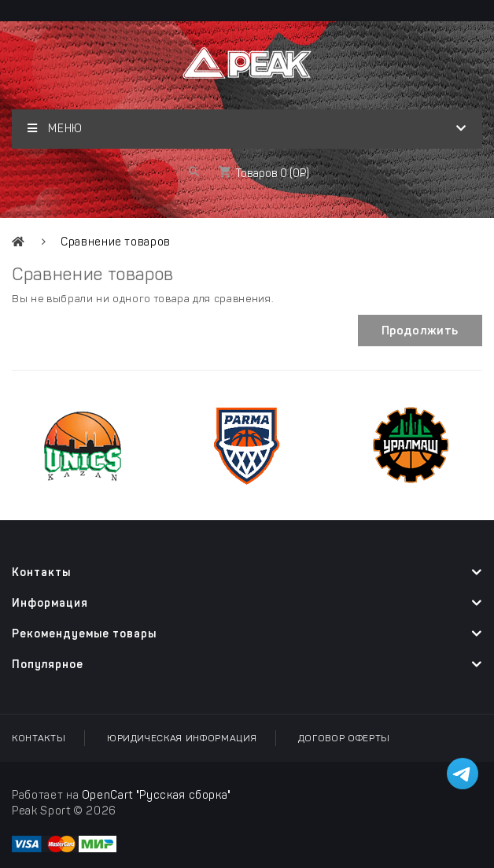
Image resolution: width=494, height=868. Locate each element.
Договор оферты (344, 738)
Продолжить (420, 331)
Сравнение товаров (116, 242)
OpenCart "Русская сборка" (157, 795)
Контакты (39, 738)
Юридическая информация (182, 738)
